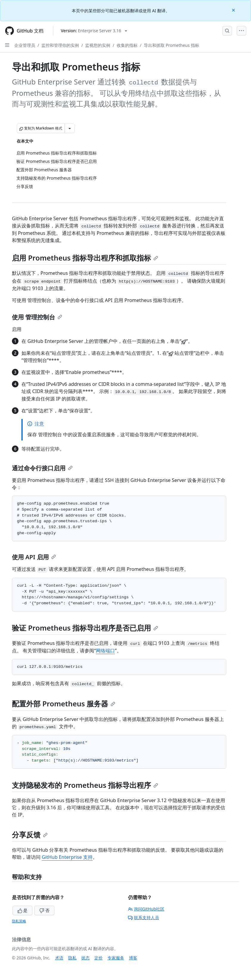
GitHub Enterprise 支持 (67, 857)
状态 (85, 958)
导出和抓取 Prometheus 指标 (172, 45)
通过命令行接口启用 (42, 468)
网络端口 (105, 651)
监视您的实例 (98, 45)
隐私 (72, 958)
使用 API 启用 (34, 557)
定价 (99, 958)
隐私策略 (19, 921)
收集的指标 (127, 45)
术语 (59, 958)
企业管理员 (25, 45)
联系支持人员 (144, 917)
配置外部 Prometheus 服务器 (64, 704)
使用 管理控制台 (37, 317)
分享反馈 (30, 835)
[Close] (234, 10)
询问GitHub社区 (146, 909)
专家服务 (116, 958)
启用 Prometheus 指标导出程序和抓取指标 (85, 258)
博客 (133, 958)
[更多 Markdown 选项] (70, 128)
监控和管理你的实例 (60, 45)
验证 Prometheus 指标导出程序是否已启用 (85, 628)
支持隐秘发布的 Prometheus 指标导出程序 (85, 785)
